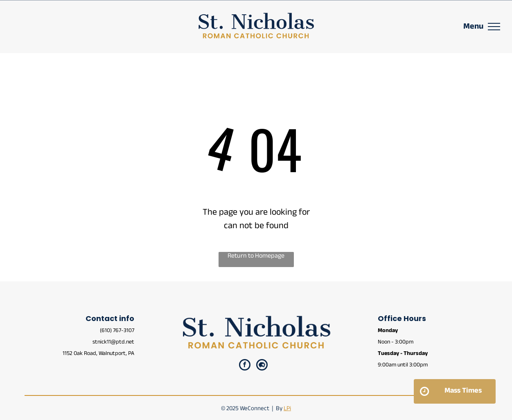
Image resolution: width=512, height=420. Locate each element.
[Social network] (262, 366)
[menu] (494, 27)
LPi (287, 409)
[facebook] (245, 366)
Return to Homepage (256, 257)
